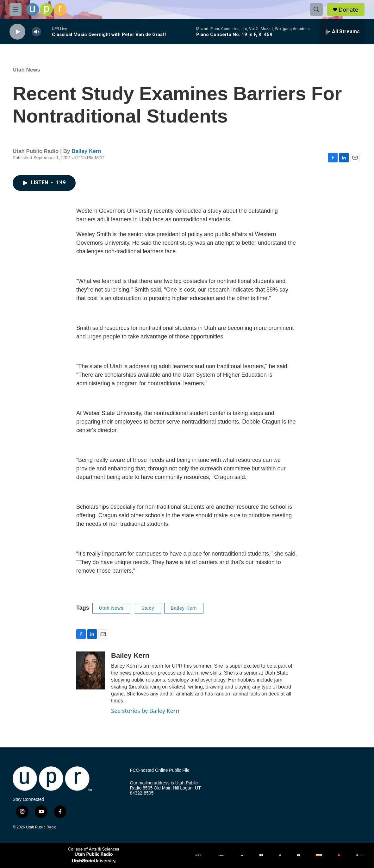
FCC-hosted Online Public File (160, 770)
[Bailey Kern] (90, 670)
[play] (17, 32)
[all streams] (342, 32)
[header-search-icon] (316, 9)
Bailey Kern (86, 151)
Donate (348, 10)
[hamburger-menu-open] (16, 9)
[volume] (36, 32)
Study (148, 608)
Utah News (26, 70)
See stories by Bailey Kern (145, 711)
